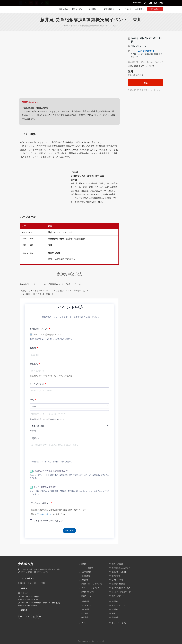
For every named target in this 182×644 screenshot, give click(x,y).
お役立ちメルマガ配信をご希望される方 (50, 471)
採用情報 (115, 609)
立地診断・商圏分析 (119, 572)
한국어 (43, 583)
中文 (30, 583)
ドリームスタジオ (118, 605)
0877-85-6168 (27, 572)
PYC (161, 3)
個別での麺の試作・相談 (121, 588)
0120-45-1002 (27, 596)
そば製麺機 (86, 576)
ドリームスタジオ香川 (142, 51)
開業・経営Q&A (118, 596)
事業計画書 (116, 576)
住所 (33, 400)
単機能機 (85, 580)
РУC (36, 583)
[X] (21, 616)
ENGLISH (21, 583)
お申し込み (69, 531)
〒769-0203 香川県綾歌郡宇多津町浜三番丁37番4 (39, 569)
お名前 (34, 348)
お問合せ (23, 593)
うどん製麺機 (86, 572)
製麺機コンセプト (88, 592)
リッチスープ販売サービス (122, 592)
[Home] (27, 9)
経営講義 (85, 617)
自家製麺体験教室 (118, 584)
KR (156, 3)
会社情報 (115, 601)
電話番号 (35, 364)
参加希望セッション (40, 329)
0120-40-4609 (27, 603)
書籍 (114, 613)
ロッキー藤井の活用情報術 (45, 487)
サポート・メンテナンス (90, 588)
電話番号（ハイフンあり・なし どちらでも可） (51, 376)
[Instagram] (34, 616)
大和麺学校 (86, 601)
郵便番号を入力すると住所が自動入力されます (47, 419)
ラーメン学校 (86, 605)
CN (150, 3)
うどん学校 (86, 609)
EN (145, 3)
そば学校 (85, 613)
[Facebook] (28, 616)
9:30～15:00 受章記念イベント (47, 334)
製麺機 (84, 564)
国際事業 (115, 617)
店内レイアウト (118, 580)
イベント (85, 623)
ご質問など (35, 438)
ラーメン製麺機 (87, 568)
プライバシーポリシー (41, 503)
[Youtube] (40, 616)
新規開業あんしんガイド (121, 568)
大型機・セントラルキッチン (92, 584)
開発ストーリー (87, 596)
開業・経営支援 (118, 564)
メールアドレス (38, 384)
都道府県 (33, 431)
